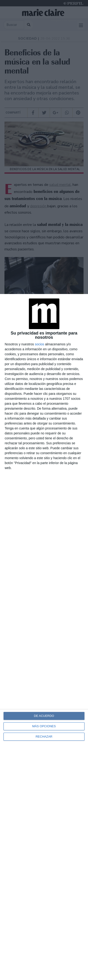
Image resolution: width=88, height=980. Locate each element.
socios (39, 344)
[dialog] (44, 637)
